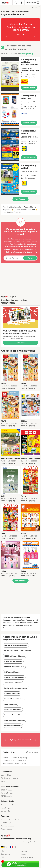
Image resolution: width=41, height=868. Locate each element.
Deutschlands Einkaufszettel (11, 820)
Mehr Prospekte (20, 199)
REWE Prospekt (6, 796)
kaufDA (5, 758)
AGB (2, 857)
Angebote (14, 758)
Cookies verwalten (27, 857)
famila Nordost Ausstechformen (16, 688)
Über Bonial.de (6, 775)
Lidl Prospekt (5, 811)
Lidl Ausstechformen (12, 693)
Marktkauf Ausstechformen (14, 720)
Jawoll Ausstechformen (13, 683)
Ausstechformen (10, 704)
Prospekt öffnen (29, 88)
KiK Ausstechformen (12, 672)
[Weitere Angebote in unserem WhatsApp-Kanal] (18, 864)
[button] (20, 74)
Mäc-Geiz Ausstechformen (14, 677)
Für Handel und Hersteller (10, 778)
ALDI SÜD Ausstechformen (14, 667)
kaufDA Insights (6, 823)
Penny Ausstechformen (13, 726)
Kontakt (23, 854)
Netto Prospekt (6, 808)
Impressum (24, 851)
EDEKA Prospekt (7, 790)
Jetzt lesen (21, 343)
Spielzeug (24, 758)
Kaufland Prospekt (7, 793)
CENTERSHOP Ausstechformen (16, 645)
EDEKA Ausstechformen (13, 661)
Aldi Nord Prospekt (7, 805)
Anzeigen (36, 7)
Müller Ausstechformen (13, 710)
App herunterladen (7, 826)
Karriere (4, 781)
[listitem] (10, 371)
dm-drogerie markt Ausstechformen (17, 651)
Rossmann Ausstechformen (14, 715)
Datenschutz (32, 252)
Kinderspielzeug (27, 54)
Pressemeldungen (7, 829)
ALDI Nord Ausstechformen (14, 656)
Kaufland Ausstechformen (14, 699)
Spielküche (20, 761)
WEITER (20, 35)
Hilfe (3, 851)
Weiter (30, 258)
